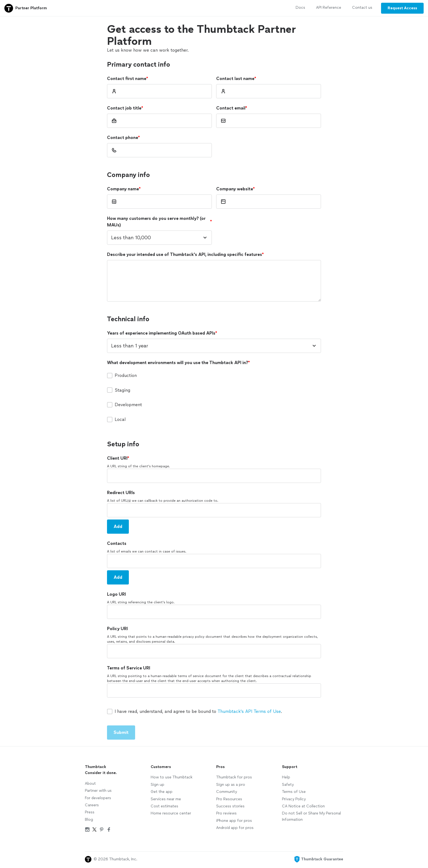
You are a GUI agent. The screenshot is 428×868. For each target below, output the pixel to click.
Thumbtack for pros (234, 777)
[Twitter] (94, 830)
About (90, 783)
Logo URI (116, 594)
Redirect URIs (121, 493)
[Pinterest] (102, 830)
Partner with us (98, 791)
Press (90, 812)
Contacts (117, 543)
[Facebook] (109, 830)
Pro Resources (229, 799)
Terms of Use (294, 792)
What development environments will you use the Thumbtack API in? (178, 363)
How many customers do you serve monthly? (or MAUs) (159, 222)
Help (286, 777)
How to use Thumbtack (172, 777)
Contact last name (236, 79)
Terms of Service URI (129, 668)
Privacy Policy (294, 799)
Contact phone (123, 138)
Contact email (232, 108)
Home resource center (171, 813)
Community (227, 792)
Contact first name (127, 79)
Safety (288, 785)
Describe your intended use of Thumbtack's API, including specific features (185, 255)
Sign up (157, 785)
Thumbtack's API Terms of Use (249, 711)
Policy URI (117, 629)
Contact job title (125, 108)
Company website (235, 189)
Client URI (118, 458)
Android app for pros (235, 828)
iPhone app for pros (234, 821)
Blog (89, 820)
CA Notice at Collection (303, 806)
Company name (124, 189)
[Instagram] (87, 830)
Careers (92, 805)
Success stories (230, 806)
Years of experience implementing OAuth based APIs (162, 333)
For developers (98, 798)
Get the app (162, 792)
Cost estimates (164, 806)
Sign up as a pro (231, 785)
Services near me (166, 799)
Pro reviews (226, 813)
